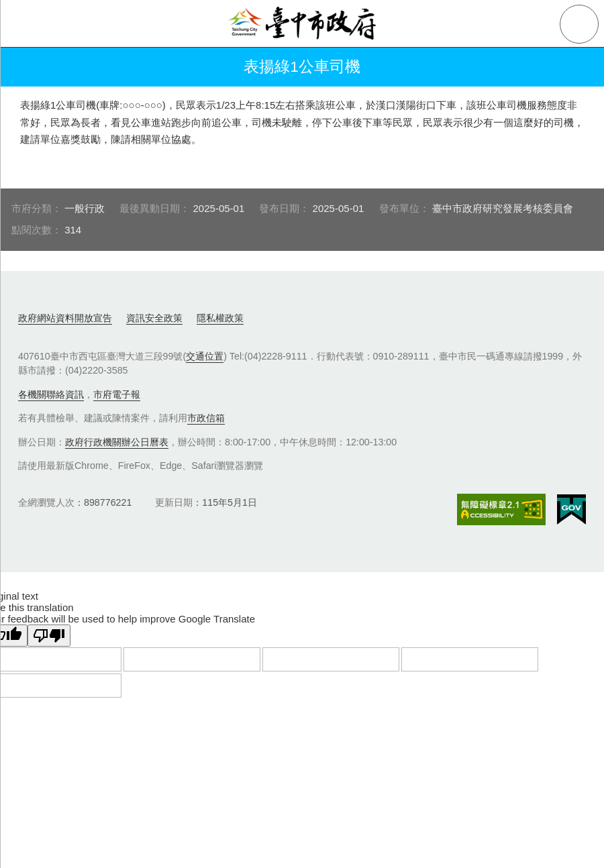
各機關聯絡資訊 (51, 394)
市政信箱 (206, 418)
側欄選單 (24, 24)
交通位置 (205, 356)
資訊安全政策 (154, 318)
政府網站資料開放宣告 (65, 318)
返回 (28, 67)
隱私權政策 (220, 318)
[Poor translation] (49, 636)
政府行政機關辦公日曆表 (117, 442)
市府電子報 (117, 394)
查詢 (579, 24)
